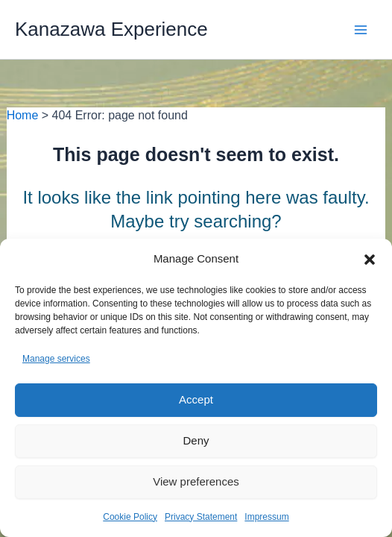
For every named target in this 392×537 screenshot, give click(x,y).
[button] (370, 260)
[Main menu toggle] (361, 30)
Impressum (266, 517)
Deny (196, 440)
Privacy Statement (201, 517)
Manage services (56, 359)
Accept (196, 399)
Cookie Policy (130, 517)
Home (23, 115)
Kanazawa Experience (111, 29)
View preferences (196, 481)
